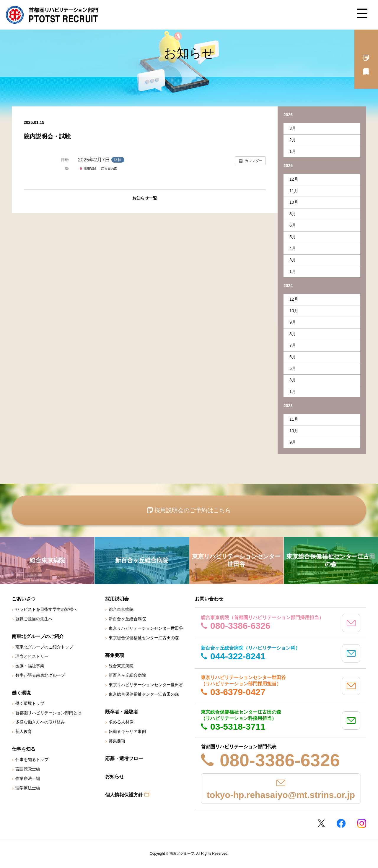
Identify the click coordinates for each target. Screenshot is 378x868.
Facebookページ (341, 823)
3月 (293, 128)
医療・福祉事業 (30, 666)
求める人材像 (121, 722)
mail (351, 623)
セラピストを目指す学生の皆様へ (46, 609)
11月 (294, 191)
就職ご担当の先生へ (34, 619)
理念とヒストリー (32, 656)
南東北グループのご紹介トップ (44, 647)
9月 (293, 322)
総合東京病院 (121, 609)
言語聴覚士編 (28, 769)
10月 (294, 202)
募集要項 (117, 741)
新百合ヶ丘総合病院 (127, 619)
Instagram (362, 823)
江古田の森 (109, 169)
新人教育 (24, 731)
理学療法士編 (28, 788)
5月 (293, 237)
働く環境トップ (30, 703)
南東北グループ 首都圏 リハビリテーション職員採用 (52, 15)
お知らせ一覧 (145, 198)
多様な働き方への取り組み (40, 722)
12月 (294, 179)
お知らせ (115, 776)
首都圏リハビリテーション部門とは (48, 713)
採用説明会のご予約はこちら (193, 510)
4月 (293, 248)
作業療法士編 (28, 778)
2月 (293, 140)
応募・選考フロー (124, 758)
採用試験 (88, 169)
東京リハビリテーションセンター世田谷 (146, 628)
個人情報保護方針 (124, 795)
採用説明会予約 (366, 59)
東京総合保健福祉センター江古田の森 (144, 638)
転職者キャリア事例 (127, 731)
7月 (293, 345)
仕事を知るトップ (32, 759)
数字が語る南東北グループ (40, 675)
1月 (293, 151)
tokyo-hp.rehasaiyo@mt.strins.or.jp (281, 795)
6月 (293, 225)
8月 (293, 214)
